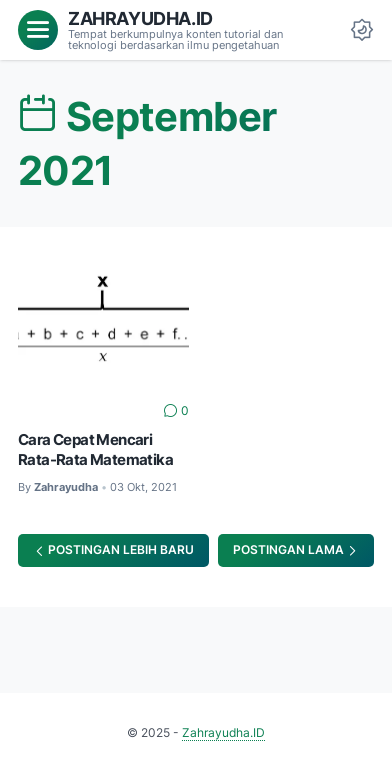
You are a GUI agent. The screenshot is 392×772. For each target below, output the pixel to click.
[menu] (38, 30)
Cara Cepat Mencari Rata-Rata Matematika (95, 450)
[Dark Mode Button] (362, 30)
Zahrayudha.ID (140, 18)
